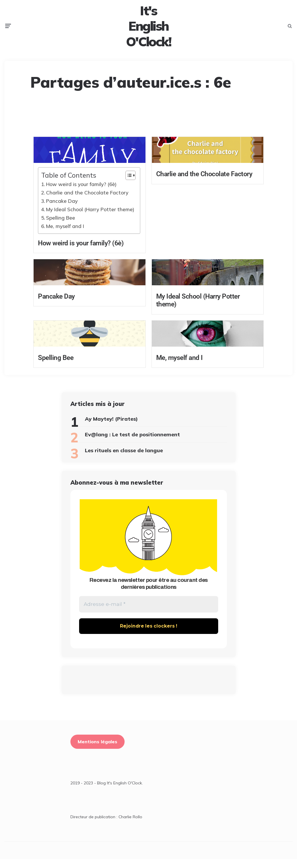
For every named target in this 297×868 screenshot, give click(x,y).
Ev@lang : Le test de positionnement (132, 442)
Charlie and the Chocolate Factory (87, 200)
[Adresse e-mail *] (149, 613)
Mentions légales (98, 751)
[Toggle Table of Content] (128, 183)
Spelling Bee (61, 226)
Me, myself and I (65, 234)
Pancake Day (62, 209)
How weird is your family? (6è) (81, 192)
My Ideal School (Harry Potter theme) (90, 217)
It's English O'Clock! (149, 30)
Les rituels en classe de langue (124, 458)
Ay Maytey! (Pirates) (111, 427)
